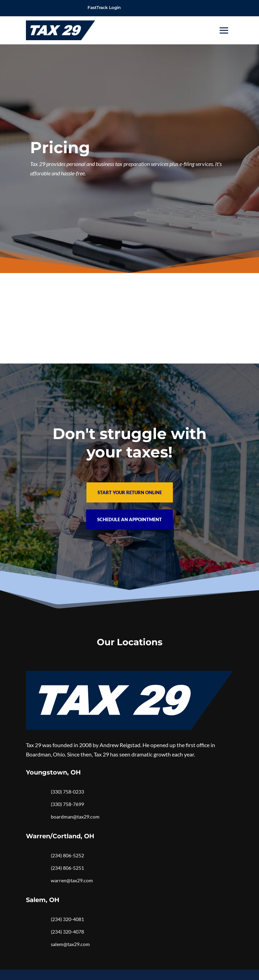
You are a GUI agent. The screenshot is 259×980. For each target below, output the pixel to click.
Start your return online (130, 492)
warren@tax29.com (72, 880)
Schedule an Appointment (129, 519)
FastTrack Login (104, 7)
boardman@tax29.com (75, 817)
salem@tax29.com (70, 944)
